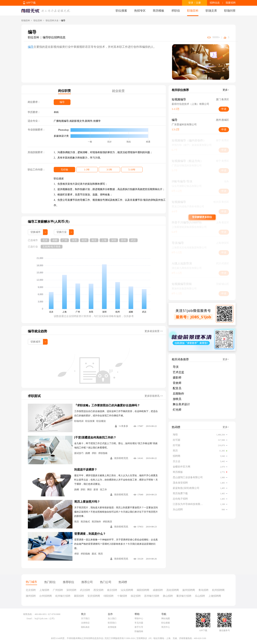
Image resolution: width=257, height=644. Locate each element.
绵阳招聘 (109, 596)
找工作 (103, 490)
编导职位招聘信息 (54, 37)
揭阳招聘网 (143, 590)
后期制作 (178, 394)
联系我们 (112, 623)
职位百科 (38, 21)
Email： (30, 619)
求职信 (176, 11)
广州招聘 (58, 590)
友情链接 (112, 627)
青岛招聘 (203, 590)
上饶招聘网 (215, 596)
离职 (89, 490)
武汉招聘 (85, 590)
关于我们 (85, 619)
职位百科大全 (52, 21)
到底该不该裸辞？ (86, 470)
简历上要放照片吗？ (87, 502)
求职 (94, 453)
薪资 (96, 490)
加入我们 (112, 619)
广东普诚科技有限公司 (184, 125)
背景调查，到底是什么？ (90, 534)
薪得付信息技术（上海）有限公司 (190, 104)
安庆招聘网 (94, 596)
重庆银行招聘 (184, 596)
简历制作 (96, 522)
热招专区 (140, 11)
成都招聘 (158, 590)
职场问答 (230, 11)
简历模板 (158, 11)
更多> (226, 90)
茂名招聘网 (173, 590)
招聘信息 (215, 3)
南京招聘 (112, 590)
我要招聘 (231, 3)
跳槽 (88, 453)
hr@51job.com (41, 619)
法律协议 (85, 623)
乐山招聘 (200, 596)
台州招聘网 (46, 596)
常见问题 (139, 623)
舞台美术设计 (181, 404)
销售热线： (29, 614)
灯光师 (177, 410)
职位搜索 (121, 11)
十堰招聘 (122, 596)
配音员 (177, 388)
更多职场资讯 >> (154, 396)
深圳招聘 (71, 590)
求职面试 (34, 396)
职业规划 (101, 421)
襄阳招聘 (79, 596)
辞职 (83, 490)
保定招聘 (136, 596)
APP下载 (31, 3)
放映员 (177, 399)
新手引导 (139, 627)
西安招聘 (99, 590)
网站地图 (166, 619)
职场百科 (193, 11)
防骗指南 (139, 631)
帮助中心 (139, 619)
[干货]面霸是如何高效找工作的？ (95, 437)
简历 (77, 522)
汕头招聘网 (127, 590)
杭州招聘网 (218, 590)
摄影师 (177, 378)
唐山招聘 (168, 596)
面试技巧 (79, 453)
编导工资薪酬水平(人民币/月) (49, 222)
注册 (198, 3)
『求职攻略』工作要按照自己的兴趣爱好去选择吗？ (107, 405)
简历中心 (166, 627)
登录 (191, 3)
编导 (31, 47)
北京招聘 (31, 590)
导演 (176, 367)
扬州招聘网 (189, 590)
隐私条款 (85, 627)
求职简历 (107, 522)
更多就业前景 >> (154, 331)
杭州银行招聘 (63, 596)
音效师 (177, 383)
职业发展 (90, 421)
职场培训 (79, 421)
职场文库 (211, 11)
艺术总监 (178, 372)
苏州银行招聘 (152, 596)
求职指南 (103, 453)
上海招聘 (44, 590)
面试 (94, 554)
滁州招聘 (31, 596)
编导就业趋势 (37, 331)
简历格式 (85, 522)
